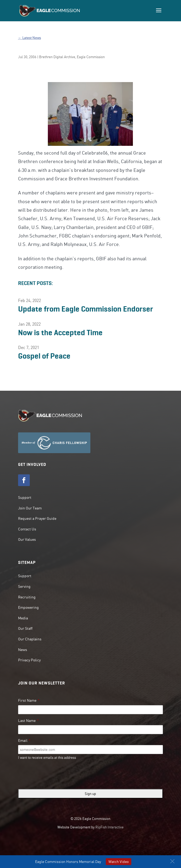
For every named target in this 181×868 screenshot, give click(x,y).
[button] (172, 861)
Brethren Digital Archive (57, 57)
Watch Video (119, 862)
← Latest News (30, 38)
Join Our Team (30, 508)
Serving (24, 586)
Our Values (27, 539)
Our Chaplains (30, 639)
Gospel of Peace (44, 356)
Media (23, 618)
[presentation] (58, 775)
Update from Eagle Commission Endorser (86, 309)
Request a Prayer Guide (37, 518)
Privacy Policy (29, 660)
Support (25, 497)
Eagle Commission (91, 57)
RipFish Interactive (110, 827)
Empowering (28, 607)
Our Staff (25, 628)
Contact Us (27, 529)
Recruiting (27, 597)
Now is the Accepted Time (60, 333)
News (23, 650)
